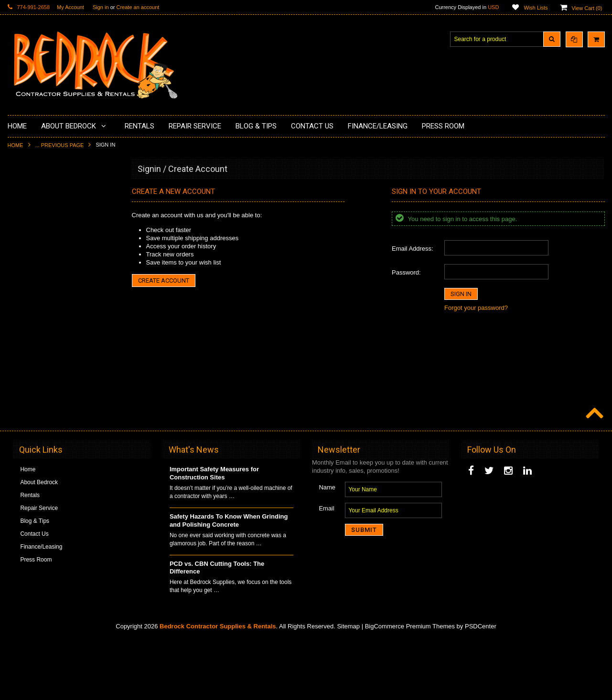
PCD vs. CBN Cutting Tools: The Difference (217, 627)
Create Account (164, 281)
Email (327, 568)
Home (16, 145)
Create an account (138, 7)
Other (21, 450)
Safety (21, 434)
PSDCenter (481, 686)
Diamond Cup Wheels (41, 191)
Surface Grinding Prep (42, 207)
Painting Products (36, 272)
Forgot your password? (476, 308)
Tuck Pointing (31, 345)
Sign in (101, 7)
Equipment (27, 417)
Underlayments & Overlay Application (61, 256)
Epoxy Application (36, 240)
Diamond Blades (34, 329)
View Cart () (587, 8)
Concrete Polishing (38, 223)
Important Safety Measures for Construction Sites (214, 533)
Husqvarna (27, 312)
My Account (70, 7)
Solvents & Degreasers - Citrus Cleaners (53, 398)
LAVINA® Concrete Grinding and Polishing (55, 292)
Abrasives (26, 377)
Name (327, 547)
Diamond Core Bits (38, 361)
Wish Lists (536, 8)
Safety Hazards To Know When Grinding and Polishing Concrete (229, 580)
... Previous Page (60, 145)
